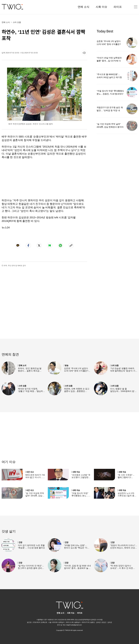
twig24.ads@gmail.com (74, 625)
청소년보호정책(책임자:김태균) (86, 620)
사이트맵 (99, 620)
